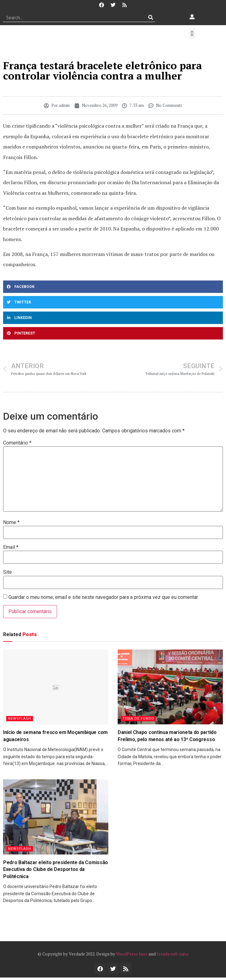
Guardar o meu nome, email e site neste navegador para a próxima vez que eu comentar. (104, 597)
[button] (192, 33)
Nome (11, 522)
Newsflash (20, 719)
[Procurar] (151, 17)
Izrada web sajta (172, 954)
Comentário (17, 443)
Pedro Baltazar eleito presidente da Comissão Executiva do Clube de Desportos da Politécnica (56, 869)
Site (7, 572)
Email (11, 547)
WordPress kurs (132, 954)
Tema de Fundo (138, 719)
